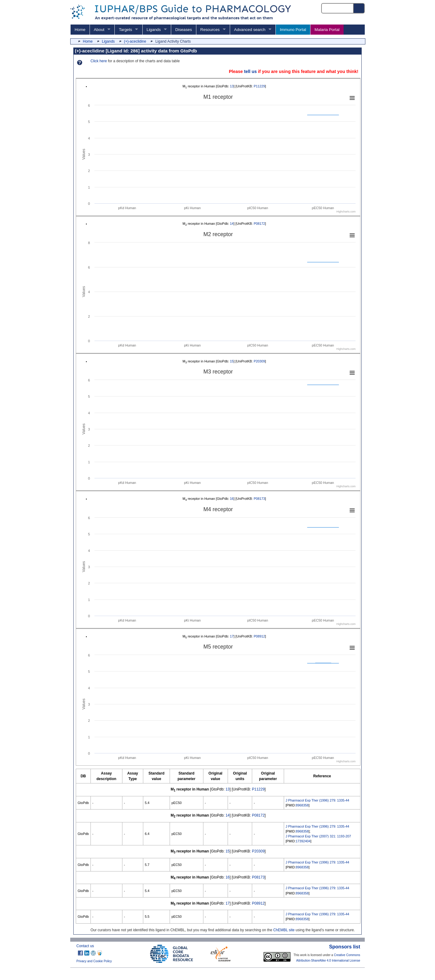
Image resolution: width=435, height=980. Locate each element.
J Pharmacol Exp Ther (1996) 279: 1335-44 (317, 800)
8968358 (302, 805)
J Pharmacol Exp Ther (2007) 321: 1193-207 (318, 836)
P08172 (259, 224)
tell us (250, 71)
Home (80, 30)
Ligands (154, 30)
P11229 (259, 86)
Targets (125, 30)
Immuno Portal (293, 30)
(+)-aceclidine (135, 41)
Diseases (183, 30)
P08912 (259, 636)
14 (232, 224)
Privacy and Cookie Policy (94, 961)
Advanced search (250, 30)
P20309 (259, 361)
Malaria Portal (327, 30)
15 (232, 361)
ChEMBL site (284, 930)
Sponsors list (345, 947)
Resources (210, 30)
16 (232, 499)
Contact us (85, 946)
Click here (99, 61)
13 (232, 86)
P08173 (259, 499)
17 (232, 636)
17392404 (303, 841)
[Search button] (359, 8)
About (99, 30)
